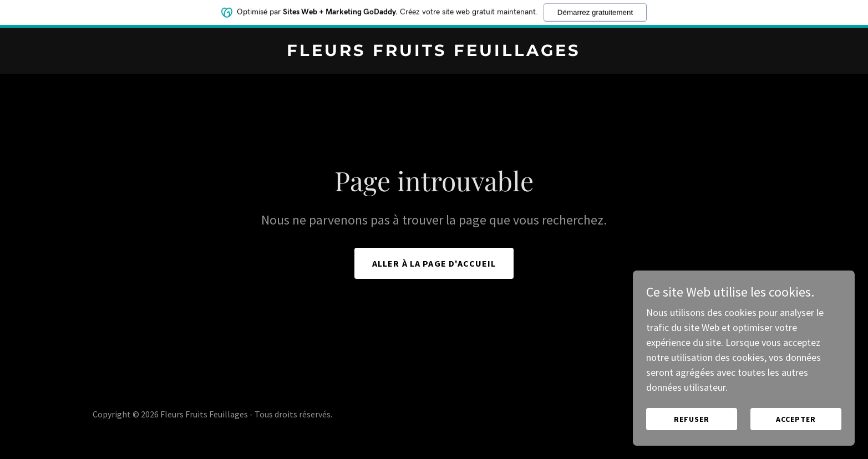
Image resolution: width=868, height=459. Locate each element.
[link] (434, 52)
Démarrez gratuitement (595, 10)
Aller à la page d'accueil (434, 263)
